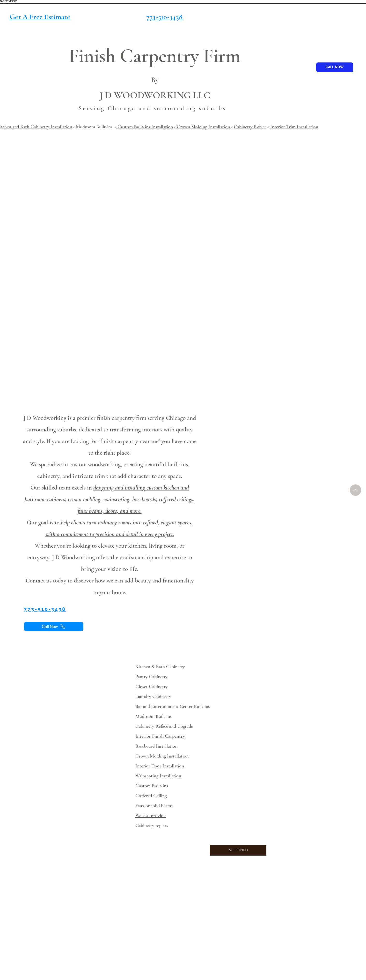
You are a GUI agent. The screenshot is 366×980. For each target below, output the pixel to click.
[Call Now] (54, 627)
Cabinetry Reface (250, 127)
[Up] (355, 490)
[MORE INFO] (238, 850)
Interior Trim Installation (294, 127)
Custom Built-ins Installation (145, 127)
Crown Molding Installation (203, 127)
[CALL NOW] (335, 67)
